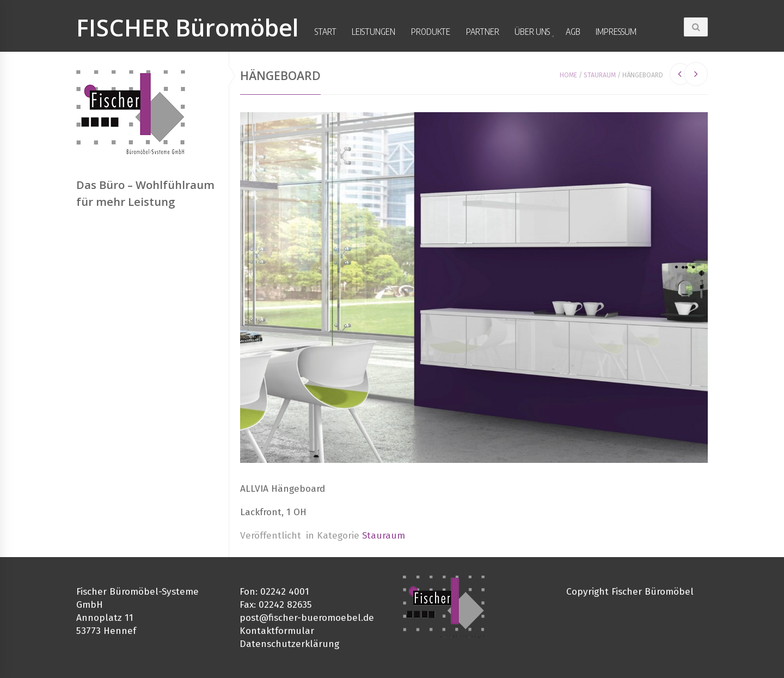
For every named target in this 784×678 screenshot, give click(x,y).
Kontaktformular (277, 631)
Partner (483, 32)
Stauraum (600, 75)
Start (326, 32)
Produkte (431, 32)
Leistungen (373, 32)
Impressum (616, 32)
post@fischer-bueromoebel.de (307, 618)
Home (568, 75)
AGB (573, 32)
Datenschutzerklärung (289, 644)
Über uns (532, 32)
